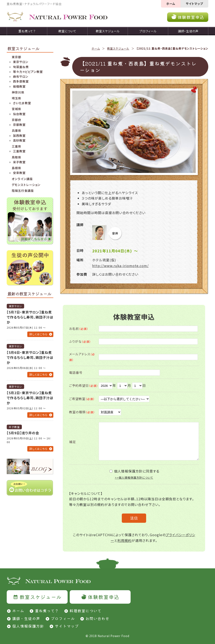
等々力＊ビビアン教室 (28, 72)
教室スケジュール (118, 48)
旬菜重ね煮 (21, 67)
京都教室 (19, 125)
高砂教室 (19, 140)
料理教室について (85, 611)
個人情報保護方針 (28, 626)
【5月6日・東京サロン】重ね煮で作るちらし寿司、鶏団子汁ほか (30, 357)
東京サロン (21, 62)
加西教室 (19, 136)
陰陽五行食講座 (23, 191)
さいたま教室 (22, 103)
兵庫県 (16, 130)
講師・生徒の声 (26, 618)
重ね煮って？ (47, 611)
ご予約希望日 (84, 385)
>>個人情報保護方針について (134, 477)
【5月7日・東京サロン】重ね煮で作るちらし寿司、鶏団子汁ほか (30, 317)
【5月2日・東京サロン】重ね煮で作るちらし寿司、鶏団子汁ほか (30, 398)
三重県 (16, 146)
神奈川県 (18, 92)
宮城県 (16, 109)
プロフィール (63, 618)
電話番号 (76, 372)
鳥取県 (16, 157)
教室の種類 (82, 412)
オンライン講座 (22, 179)
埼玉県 (16, 98)
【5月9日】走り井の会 (23, 433)
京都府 (16, 120)
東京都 (16, 57)
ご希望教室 (82, 399)
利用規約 (125, 540)
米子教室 (19, 162)
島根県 (16, 168)
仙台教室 (19, 114)
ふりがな (80, 341)
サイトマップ (194, 4)
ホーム (171, 4)
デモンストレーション (26, 185)
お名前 (79, 329)
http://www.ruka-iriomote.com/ (120, 266)
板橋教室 (19, 86)
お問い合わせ (97, 618)
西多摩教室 (21, 81)
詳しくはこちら (38, 334)
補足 (72, 442)
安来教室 (19, 173)
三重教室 (19, 151)
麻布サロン (21, 76)
